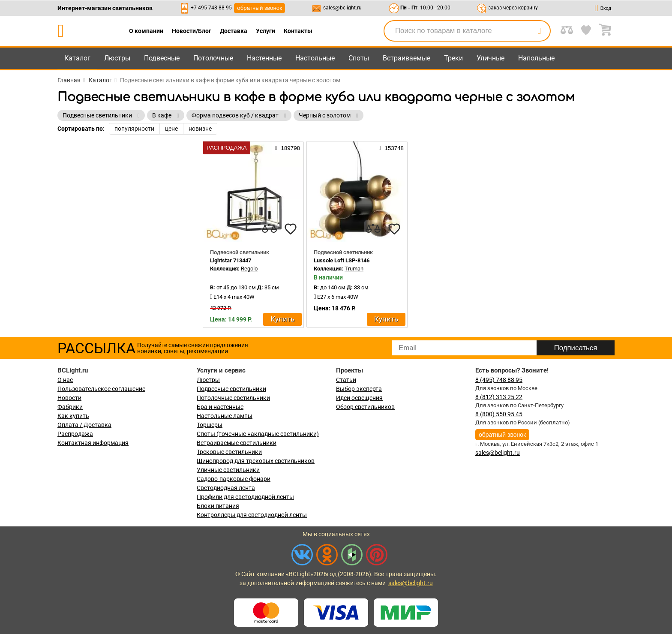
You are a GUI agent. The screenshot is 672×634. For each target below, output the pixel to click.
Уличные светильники (228, 470)
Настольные (315, 58)
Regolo (249, 269)
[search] (539, 31)
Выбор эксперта (359, 389)
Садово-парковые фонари (234, 479)
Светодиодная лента (226, 488)
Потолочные (213, 58)
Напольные (536, 58)
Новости (69, 398)
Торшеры (210, 425)
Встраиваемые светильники (237, 443)
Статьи (346, 380)
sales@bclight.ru (342, 8)
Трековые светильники (229, 452)
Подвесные (162, 58)
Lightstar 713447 (231, 260)
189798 (288, 148)
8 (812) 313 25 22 (499, 397)
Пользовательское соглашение (101, 389)
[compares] (269, 229)
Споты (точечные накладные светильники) (258, 434)
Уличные (490, 58)
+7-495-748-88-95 (211, 8)
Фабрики (70, 407)
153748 (391, 148)
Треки (453, 58)
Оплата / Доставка (84, 425)
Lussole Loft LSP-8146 (342, 260)
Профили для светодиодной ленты (245, 497)
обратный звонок (259, 8)
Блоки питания (218, 506)
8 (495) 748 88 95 (499, 380)
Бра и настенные (220, 407)
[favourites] (291, 229)
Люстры (117, 58)
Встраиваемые (406, 58)
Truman (354, 269)
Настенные (264, 58)
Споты (359, 58)
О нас (65, 380)
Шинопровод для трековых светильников (256, 461)
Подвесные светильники (231, 389)
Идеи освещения (359, 398)
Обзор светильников (365, 407)
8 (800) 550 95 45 (499, 414)
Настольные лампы (225, 416)
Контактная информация (93, 443)
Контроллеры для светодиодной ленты (252, 515)
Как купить (73, 416)
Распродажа (75, 434)
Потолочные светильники (233, 398)
